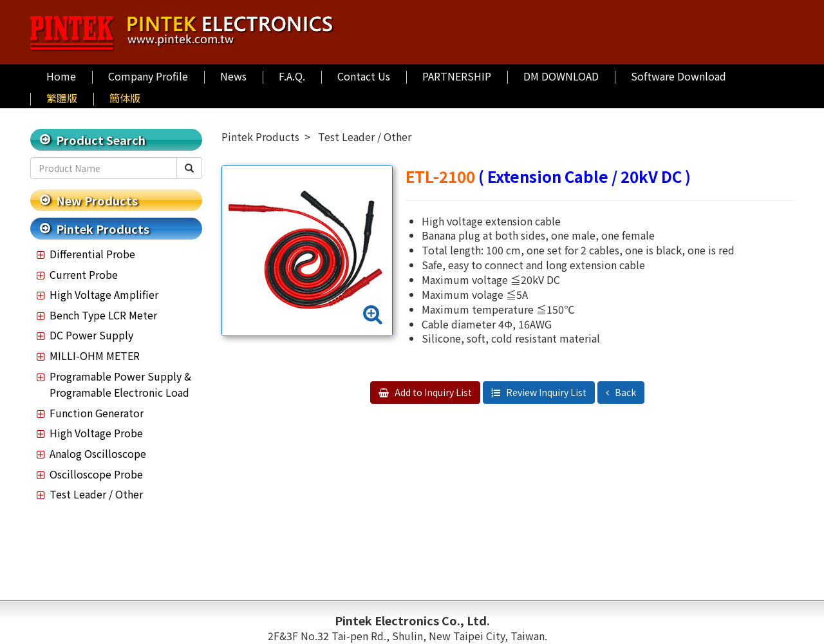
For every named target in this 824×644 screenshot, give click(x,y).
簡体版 (125, 98)
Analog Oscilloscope (98, 453)
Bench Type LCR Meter (103, 315)
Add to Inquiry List (432, 392)
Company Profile (148, 76)
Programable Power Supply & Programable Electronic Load (120, 384)
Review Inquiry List (545, 392)
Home (61, 76)
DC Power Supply (91, 335)
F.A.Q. (292, 76)
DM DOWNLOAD (561, 76)
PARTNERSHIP (457, 76)
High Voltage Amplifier (104, 294)
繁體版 (62, 98)
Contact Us (364, 76)
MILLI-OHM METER (95, 355)
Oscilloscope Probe (96, 474)
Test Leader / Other (96, 494)
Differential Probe (92, 254)
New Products (97, 200)
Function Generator (97, 413)
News (233, 76)
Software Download (679, 76)
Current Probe (84, 274)
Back (624, 392)
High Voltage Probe (96, 433)
